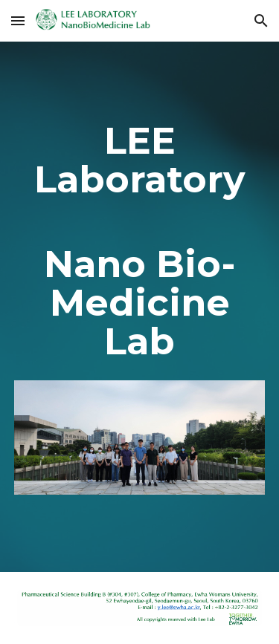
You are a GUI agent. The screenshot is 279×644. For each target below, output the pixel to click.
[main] (140, 241)
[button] (18, 20)
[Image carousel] (140, 446)
